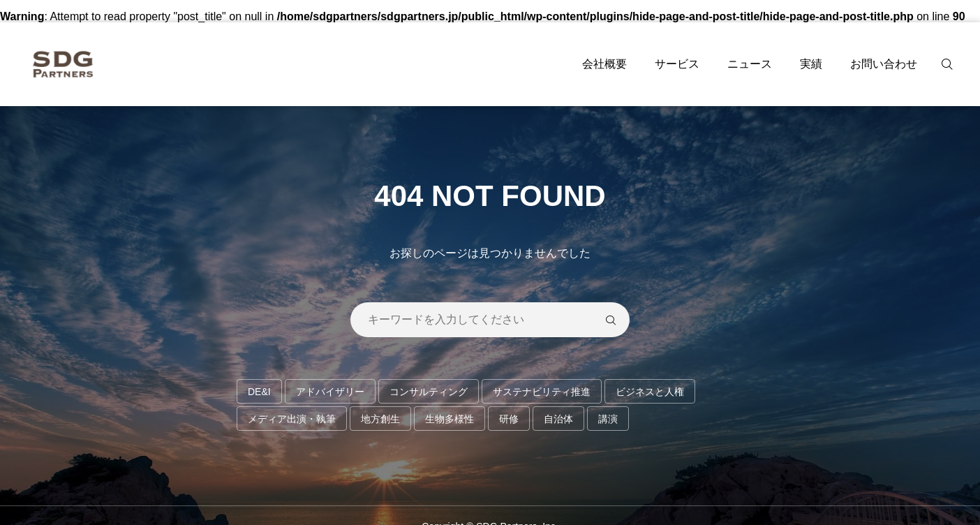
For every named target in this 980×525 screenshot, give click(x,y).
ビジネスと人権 (650, 392)
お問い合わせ (884, 64)
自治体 (558, 419)
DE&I (259, 392)
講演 (608, 419)
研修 (509, 419)
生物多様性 (450, 419)
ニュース (750, 64)
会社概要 (604, 64)
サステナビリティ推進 (542, 392)
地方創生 (380, 419)
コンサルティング (429, 392)
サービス (677, 64)
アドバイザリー (330, 392)
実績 (811, 64)
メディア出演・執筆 (292, 419)
